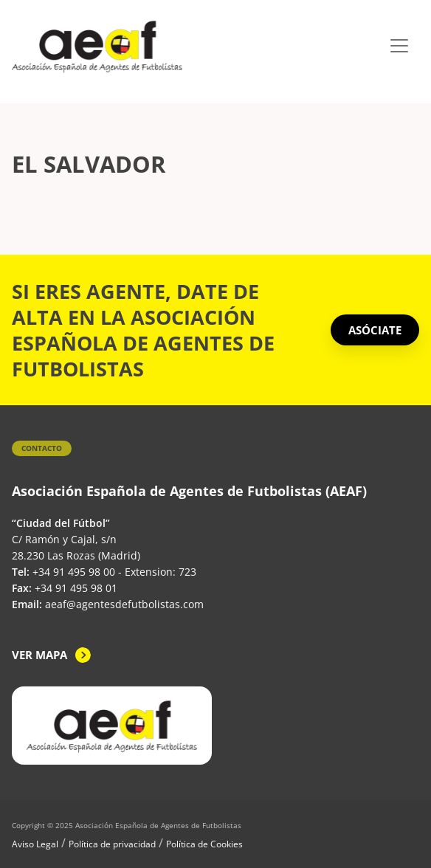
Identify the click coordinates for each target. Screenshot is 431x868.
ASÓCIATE (375, 330)
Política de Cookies (204, 844)
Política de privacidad (112, 844)
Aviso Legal (35, 844)
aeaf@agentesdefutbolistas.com (124, 604)
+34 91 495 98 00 (74, 572)
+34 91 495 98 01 (76, 588)
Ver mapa (39, 655)
